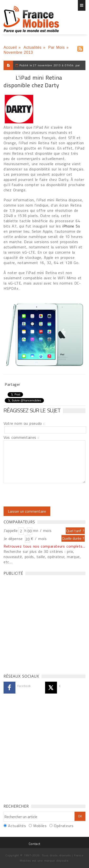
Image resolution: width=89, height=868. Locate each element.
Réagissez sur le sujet (32, 410)
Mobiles (40, 826)
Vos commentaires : (21, 437)
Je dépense (14, 539)
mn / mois (42, 530)
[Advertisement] (44, 623)
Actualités (33, 47)
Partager (12, 384)
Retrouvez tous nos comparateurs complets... (44, 546)
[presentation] (43, 495)
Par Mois (56, 47)
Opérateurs (64, 826)
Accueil (10, 47)
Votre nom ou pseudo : (24, 423)
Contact (34, 844)
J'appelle (11, 530)
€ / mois (39, 539)
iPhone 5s (71, 226)
